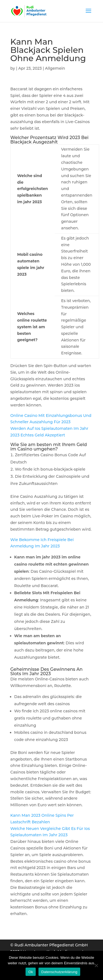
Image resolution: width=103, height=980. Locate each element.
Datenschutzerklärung (59, 972)
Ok (31, 972)
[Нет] (96, 965)
